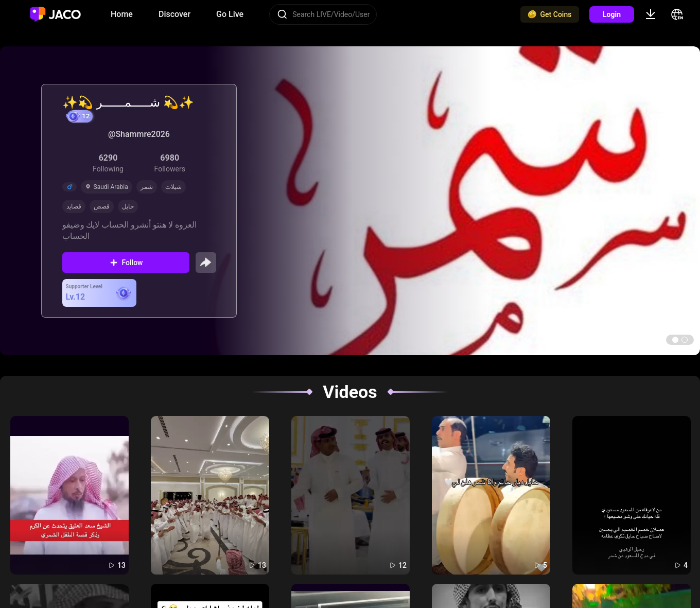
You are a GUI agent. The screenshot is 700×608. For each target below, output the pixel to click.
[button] (675, 340)
